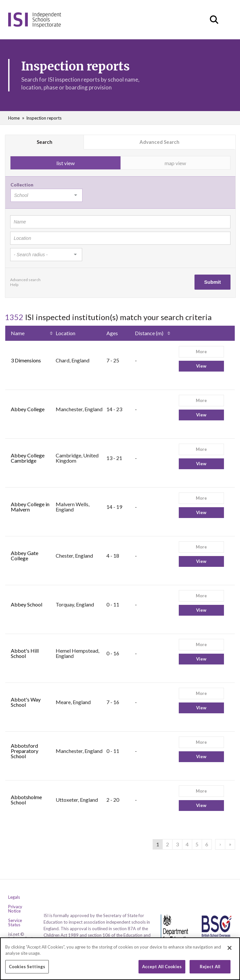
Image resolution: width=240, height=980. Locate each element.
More (201, 352)
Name (18, 333)
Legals (14, 897)
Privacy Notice (15, 909)
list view (65, 163)
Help (14, 285)
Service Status (15, 923)
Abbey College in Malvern (30, 507)
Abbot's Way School (26, 702)
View (201, 366)
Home (14, 118)
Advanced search (25, 280)
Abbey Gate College (25, 556)
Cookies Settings (27, 970)
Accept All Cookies (162, 970)
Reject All (210, 970)
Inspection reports (44, 118)
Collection (22, 185)
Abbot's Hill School (25, 653)
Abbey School (27, 604)
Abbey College (28, 409)
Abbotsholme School (26, 800)
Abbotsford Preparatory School (25, 751)
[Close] (230, 951)
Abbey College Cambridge (28, 458)
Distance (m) (149, 333)
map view (175, 163)
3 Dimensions (26, 360)
